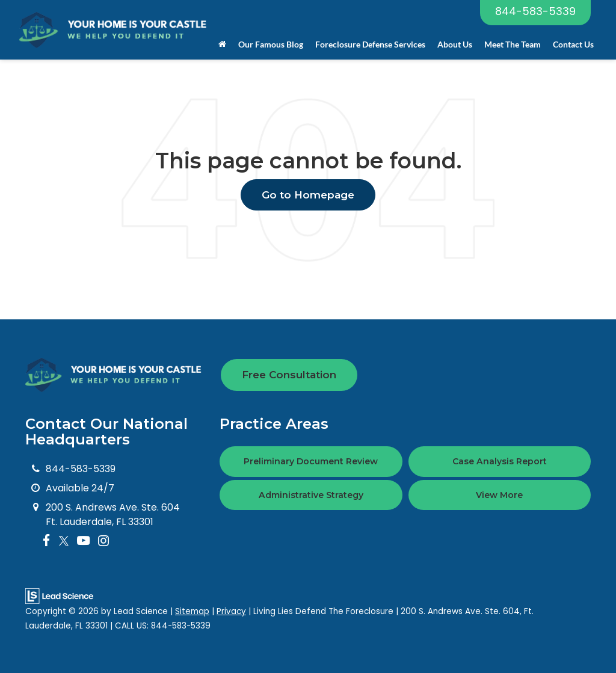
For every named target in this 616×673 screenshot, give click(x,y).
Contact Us (573, 44)
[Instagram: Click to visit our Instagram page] (103, 541)
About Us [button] (455, 44)
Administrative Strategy (311, 495)
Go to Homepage (308, 195)
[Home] (222, 45)
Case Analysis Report (500, 461)
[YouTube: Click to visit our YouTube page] (83, 541)
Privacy (231, 611)
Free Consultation (289, 375)
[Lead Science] (59, 596)
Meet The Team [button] (513, 44)
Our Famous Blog (271, 44)
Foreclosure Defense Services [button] (370, 44)
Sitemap (192, 611)
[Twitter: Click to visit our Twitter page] (64, 541)
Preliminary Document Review (311, 461)
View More (499, 495)
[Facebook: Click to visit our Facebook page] (47, 541)
